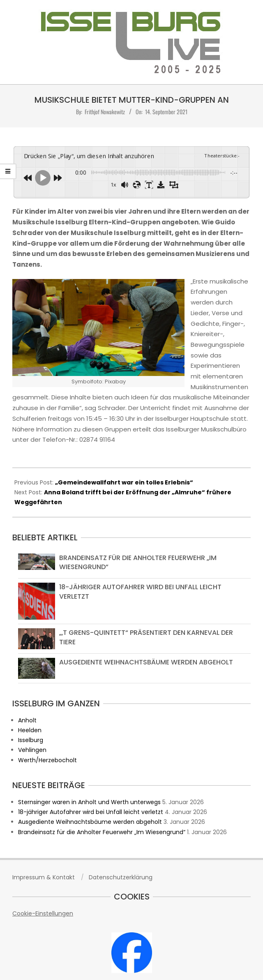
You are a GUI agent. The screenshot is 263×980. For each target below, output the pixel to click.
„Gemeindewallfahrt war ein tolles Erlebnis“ (124, 482)
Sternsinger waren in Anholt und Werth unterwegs (89, 802)
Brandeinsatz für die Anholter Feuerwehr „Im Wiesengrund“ (138, 562)
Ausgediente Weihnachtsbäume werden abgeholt (146, 662)
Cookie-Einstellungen (43, 913)
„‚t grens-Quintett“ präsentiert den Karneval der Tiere (146, 637)
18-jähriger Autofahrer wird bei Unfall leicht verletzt (140, 591)
